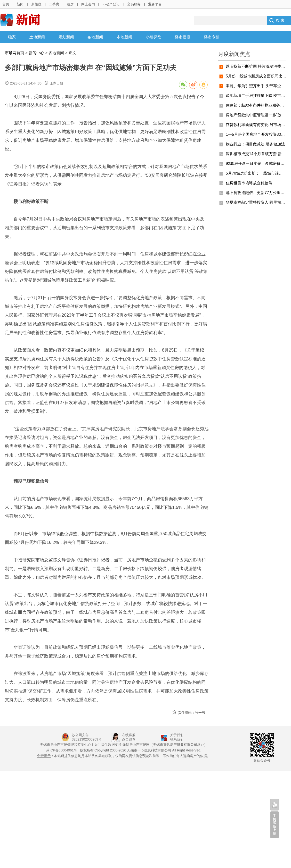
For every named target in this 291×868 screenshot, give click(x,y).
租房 (70, 4)
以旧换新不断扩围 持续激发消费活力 (257, 66)
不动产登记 (111, 4)
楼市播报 (183, 37)
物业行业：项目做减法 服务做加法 (255, 144)
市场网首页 (15, 53)
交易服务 (134, 4)
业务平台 (155, 4)
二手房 (54, 4)
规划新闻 (66, 37)
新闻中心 (36, 53)
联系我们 (177, 739)
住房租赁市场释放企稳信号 (249, 183)
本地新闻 (124, 37)
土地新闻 (37, 37)
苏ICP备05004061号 (62, 750)
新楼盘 (36, 4)
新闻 (20, 4)
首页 (6, 4)
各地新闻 (95, 37)
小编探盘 (154, 37)
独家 (12, 37)
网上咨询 (88, 4)
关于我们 (177, 735)
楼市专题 (212, 37)
